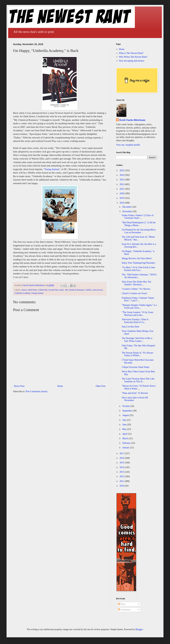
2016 (122, 458)
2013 (122, 472)
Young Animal (52, 169)
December (127, 207)
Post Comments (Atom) (37, 391)
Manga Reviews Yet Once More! (137, 258)
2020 (122, 193)
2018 (122, 203)
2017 (122, 453)
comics (24, 290)
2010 (122, 486)
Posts (122, 604)
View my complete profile (128, 145)
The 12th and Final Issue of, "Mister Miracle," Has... (138, 238)
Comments (124, 610)
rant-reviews (98, 290)
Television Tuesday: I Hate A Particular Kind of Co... (135, 321)
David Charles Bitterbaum (132, 120)
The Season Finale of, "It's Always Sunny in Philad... (138, 354)
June (125, 425)
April (125, 434)
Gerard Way (53, 290)
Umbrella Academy (22, 293)
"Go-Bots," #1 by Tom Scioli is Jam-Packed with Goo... (139, 269)
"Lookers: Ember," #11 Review (136, 289)
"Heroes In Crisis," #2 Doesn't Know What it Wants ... (139, 387)
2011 (122, 481)
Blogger (139, 629)
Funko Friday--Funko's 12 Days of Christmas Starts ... (138, 217)
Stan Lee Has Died (130, 327)
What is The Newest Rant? (131, 53)
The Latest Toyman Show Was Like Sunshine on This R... (138, 380)
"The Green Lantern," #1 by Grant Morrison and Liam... (137, 314)
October (126, 406)
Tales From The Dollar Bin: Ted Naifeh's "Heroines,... (136, 283)
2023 (122, 180)
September (127, 411)
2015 (122, 463)
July (124, 420)
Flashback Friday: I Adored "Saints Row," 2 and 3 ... (138, 299)
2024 (122, 175)
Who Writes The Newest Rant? (133, 57)
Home (60, 386)
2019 (122, 198)
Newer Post (19, 386)
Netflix (89, 290)
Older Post (101, 386)
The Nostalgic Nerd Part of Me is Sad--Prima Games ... (137, 340)
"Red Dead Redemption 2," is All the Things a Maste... (139, 224)
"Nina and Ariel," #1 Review (135, 393)
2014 (122, 467)
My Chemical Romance (75, 290)
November (127, 211)
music (62, 290)
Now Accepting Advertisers (132, 61)
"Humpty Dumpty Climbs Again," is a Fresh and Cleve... (139, 306)
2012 (122, 476)
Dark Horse (33, 290)
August (126, 415)
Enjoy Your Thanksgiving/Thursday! (139, 263)
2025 (122, 170)
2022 (122, 184)
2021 (122, 189)
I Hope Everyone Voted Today (136, 367)
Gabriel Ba (43, 290)
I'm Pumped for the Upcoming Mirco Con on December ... (139, 231)
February (127, 443)
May (125, 429)
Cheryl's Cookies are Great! (134, 293)
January (126, 448)
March (126, 438)
